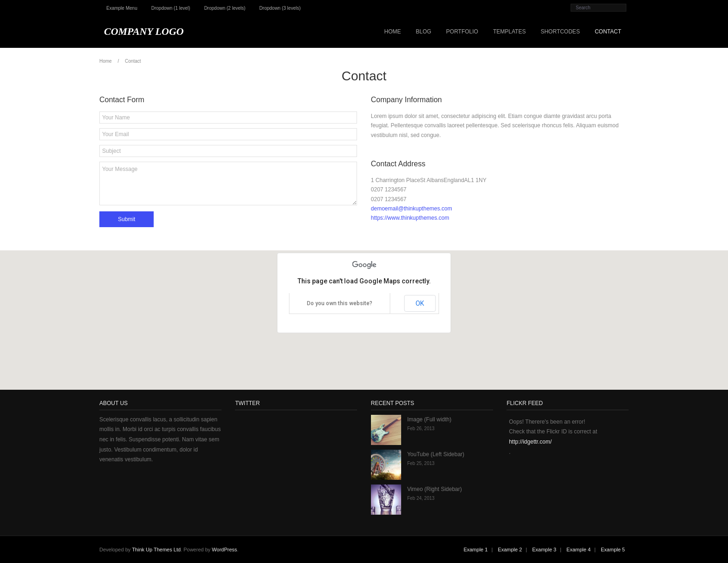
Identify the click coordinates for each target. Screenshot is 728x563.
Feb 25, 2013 (421, 463)
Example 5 (613, 550)
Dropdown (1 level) (171, 8)
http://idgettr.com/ (530, 442)
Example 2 (510, 550)
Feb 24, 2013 (421, 498)
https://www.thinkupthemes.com (410, 218)
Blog (423, 32)
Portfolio (462, 32)
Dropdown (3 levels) (280, 8)
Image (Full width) (429, 419)
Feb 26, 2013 (421, 429)
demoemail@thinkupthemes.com (412, 209)
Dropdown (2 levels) (225, 8)
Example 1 (475, 550)
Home (392, 32)
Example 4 (578, 550)
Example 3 (544, 550)
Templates (509, 32)
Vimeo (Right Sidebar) (435, 489)
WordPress (224, 550)
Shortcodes (560, 32)
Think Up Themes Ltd (156, 550)
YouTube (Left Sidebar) (436, 454)
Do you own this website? (340, 303)
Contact (608, 32)
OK (420, 303)
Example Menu (122, 8)
